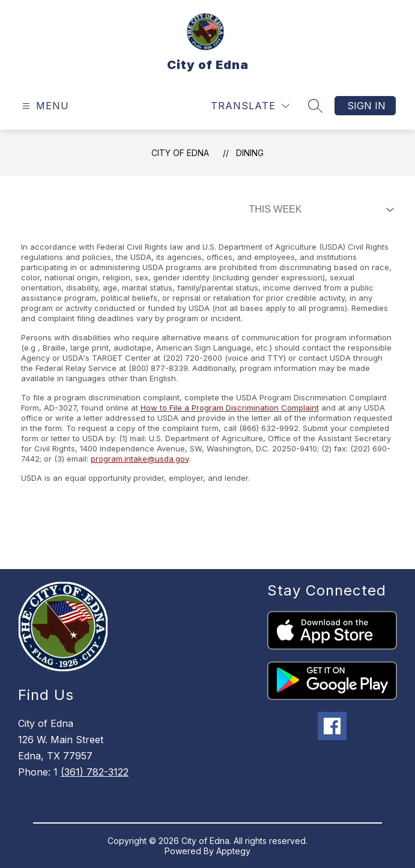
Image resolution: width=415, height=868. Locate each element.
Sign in (366, 106)
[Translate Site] (250, 106)
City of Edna (180, 153)
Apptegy (233, 851)
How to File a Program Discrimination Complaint (230, 408)
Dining (250, 153)
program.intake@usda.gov (140, 459)
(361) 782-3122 (95, 772)
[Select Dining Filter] (319, 209)
